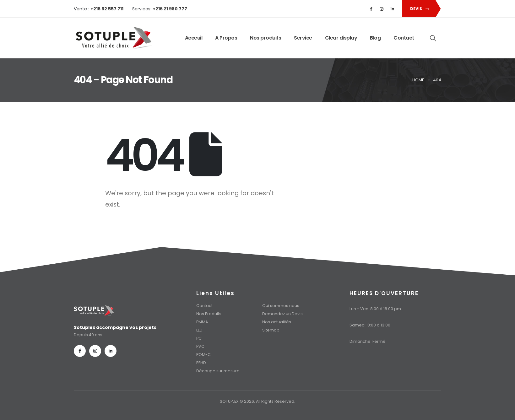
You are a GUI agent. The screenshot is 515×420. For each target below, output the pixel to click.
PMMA (202, 322)
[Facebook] (371, 9)
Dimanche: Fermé (368, 341)
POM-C (203, 355)
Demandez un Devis (282, 314)
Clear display (341, 38)
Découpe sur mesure (218, 371)
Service (303, 38)
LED (199, 330)
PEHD (201, 363)
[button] (419, 9)
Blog (375, 38)
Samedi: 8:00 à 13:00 (370, 325)
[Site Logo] (113, 38)
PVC (200, 346)
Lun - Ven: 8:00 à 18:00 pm (375, 309)
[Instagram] (382, 9)
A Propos (226, 38)
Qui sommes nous (281, 306)
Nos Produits (209, 314)
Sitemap (271, 330)
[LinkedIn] (393, 9)
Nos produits (266, 38)
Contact (404, 38)
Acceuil (194, 38)
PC (199, 338)
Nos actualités (277, 322)
